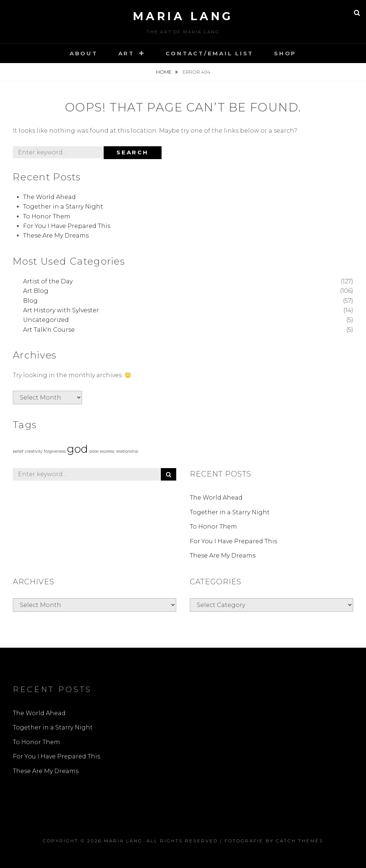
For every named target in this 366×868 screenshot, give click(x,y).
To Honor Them (47, 216)
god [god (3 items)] (77, 449)
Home (164, 72)
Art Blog (36, 291)
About (84, 53)
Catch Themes (300, 841)
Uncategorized (46, 320)
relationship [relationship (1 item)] (127, 451)
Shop (285, 53)
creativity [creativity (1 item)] (34, 451)
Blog (30, 301)
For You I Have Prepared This (67, 226)
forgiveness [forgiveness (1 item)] (55, 451)
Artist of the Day (48, 281)
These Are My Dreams (56, 236)
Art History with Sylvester (61, 310)
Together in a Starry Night (63, 207)
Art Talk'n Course (49, 330)
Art (126, 53)
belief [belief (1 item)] (18, 451)
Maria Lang (183, 16)
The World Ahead (49, 197)
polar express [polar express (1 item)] (102, 451)
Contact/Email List (210, 53)
